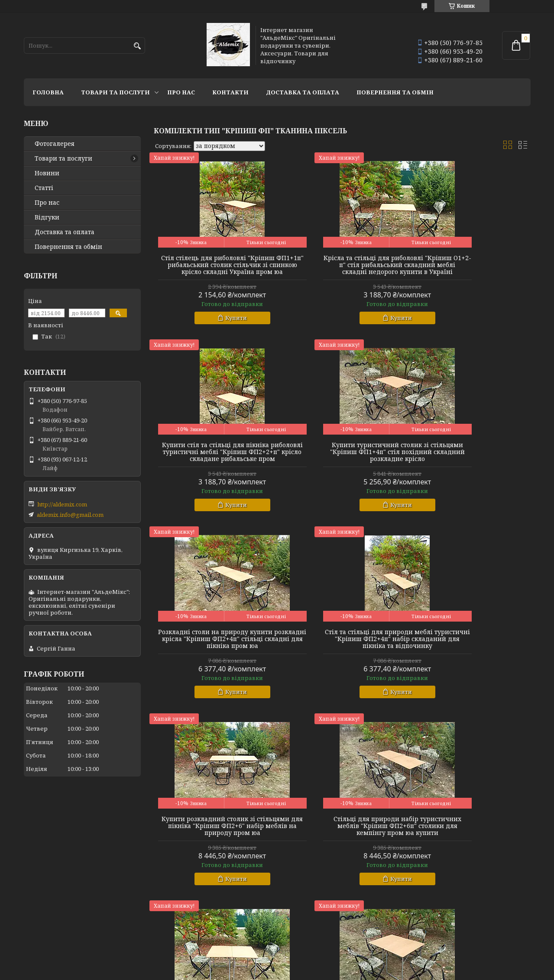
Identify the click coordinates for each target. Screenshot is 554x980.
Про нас (181, 92)
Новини (47, 173)
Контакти (230, 92)
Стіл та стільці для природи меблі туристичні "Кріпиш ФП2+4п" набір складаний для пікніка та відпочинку (470, 462)
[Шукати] (138, 46)
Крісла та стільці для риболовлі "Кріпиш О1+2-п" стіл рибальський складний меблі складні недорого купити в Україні (342, 268)
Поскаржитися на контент (381, 972)
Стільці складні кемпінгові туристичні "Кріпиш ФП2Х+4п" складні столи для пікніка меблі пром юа (214, 850)
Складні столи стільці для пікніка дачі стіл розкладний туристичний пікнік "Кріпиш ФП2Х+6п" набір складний (470, 850)
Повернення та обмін (395, 92)
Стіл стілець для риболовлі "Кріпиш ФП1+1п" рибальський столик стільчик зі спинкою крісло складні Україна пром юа (214, 268)
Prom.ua (325, 964)
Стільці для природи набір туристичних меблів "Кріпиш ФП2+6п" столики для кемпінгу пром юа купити (342, 656)
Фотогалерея (55, 144)
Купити (218, 325)
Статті (44, 188)
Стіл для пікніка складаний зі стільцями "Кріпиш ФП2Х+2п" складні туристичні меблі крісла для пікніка (470, 656)
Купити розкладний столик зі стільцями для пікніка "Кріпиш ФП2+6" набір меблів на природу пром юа (214, 656)
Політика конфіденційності (464, 972)
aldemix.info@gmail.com (70, 515)
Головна (48, 92)
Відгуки (47, 217)
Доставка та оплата (303, 92)
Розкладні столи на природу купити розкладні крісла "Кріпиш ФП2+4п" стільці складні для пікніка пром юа (342, 462)
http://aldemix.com (62, 504)
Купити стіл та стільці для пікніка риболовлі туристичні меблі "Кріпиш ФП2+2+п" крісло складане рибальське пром (470, 268)
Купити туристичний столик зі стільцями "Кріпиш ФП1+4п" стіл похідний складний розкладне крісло (214, 462)
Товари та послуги (115, 92)
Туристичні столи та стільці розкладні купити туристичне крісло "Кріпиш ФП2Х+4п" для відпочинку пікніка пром (342, 850)
